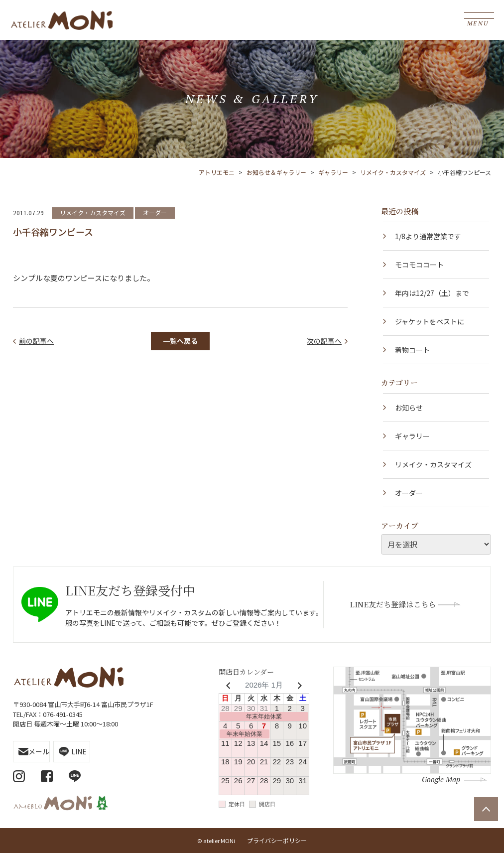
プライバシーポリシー (277, 840)
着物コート (412, 350)
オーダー (155, 213)
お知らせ (409, 408)
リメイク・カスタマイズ (93, 213)
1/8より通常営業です (428, 236)
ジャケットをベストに (430, 321)
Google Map (441, 779)
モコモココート (419, 265)
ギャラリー (412, 436)
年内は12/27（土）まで (432, 293)
